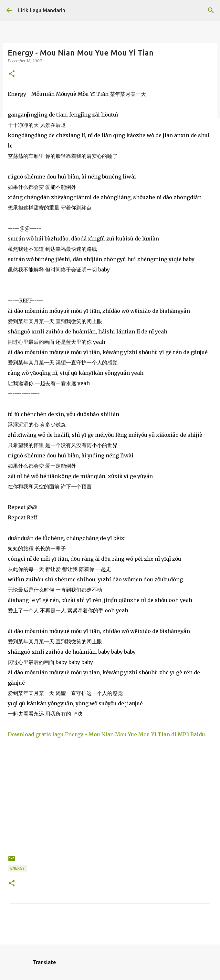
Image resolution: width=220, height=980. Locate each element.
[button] (12, 74)
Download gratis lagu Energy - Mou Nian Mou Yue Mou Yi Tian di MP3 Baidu (106, 734)
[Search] (211, 10)
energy (17, 868)
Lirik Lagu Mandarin (42, 10)
